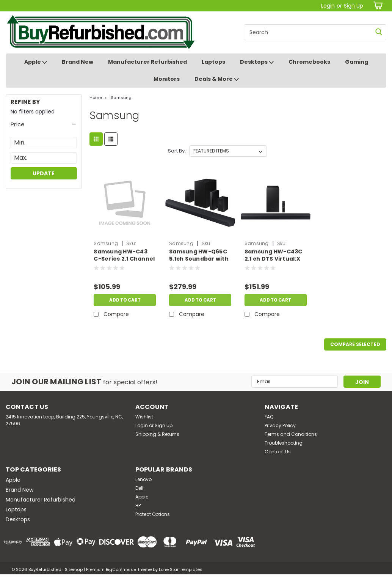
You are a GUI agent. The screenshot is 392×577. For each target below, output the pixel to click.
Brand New (78, 62)
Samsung (121, 97)
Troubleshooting (284, 443)
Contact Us (278, 452)
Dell (139, 488)
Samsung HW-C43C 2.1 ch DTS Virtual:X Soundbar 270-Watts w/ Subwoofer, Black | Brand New (274, 256)
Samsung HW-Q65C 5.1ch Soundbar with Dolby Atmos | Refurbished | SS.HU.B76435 (199, 256)
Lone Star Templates (181, 569)
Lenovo (143, 479)
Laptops (213, 62)
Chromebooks (309, 62)
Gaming (357, 62)
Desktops (257, 62)
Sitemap (74, 569)
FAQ (269, 417)
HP (138, 505)
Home (96, 97)
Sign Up (354, 6)
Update (44, 173)
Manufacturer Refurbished (147, 62)
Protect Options (153, 514)
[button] (44, 124)
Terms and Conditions (291, 434)
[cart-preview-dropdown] (377, 6)
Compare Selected (355, 344)
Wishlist (144, 417)
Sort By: (177, 151)
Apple (36, 62)
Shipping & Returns (157, 434)
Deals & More (217, 79)
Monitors (167, 79)
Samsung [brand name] (106, 243)
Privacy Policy (280, 425)
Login (328, 6)
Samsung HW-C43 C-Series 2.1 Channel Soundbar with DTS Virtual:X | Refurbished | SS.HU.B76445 (124, 256)
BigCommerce (121, 569)
